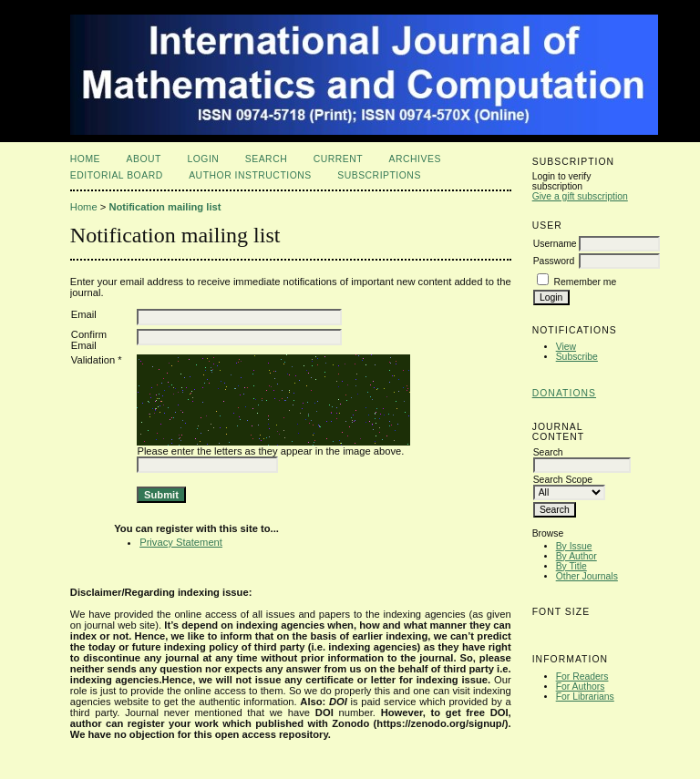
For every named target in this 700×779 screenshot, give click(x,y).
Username (555, 244)
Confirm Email (89, 340)
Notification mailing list (165, 207)
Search (266, 159)
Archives (415, 159)
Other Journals (587, 576)
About (144, 159)
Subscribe (577, 357)
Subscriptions (379, 175)
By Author (576, 556)
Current (338, 159)
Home (85, 159)
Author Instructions (250, 175)
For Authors (581, 687)
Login (203, 159)
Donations (564, 393)
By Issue (574, 546)
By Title (571, 566)
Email (84, 314)
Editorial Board (117, 175)
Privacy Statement (181, 542)
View (566, 347)
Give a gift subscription (580, 196)
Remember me (586, 282)
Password (554, 261)
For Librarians (585, 697)
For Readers (582, 676)
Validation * (97, 360)
